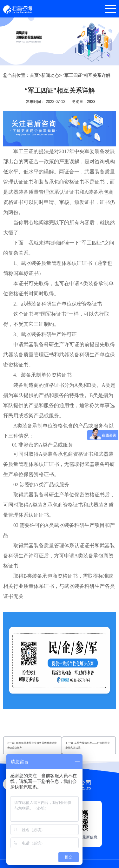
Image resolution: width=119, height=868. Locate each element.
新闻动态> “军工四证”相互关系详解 (76, 75)
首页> (36, 75)
